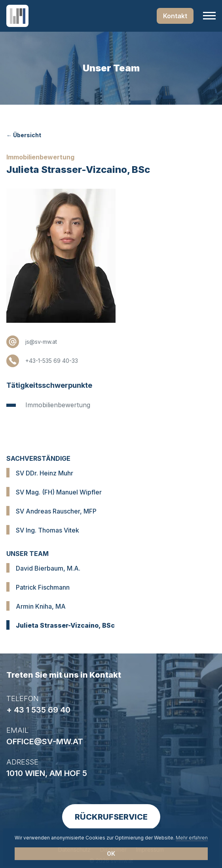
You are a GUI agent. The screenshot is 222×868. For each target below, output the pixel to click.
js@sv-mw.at (41, 342)
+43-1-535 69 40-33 (52, 361)
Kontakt (175, 16)
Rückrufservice (111, 817)
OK (111, 854)
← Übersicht (24, 135)
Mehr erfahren (192, 838)
